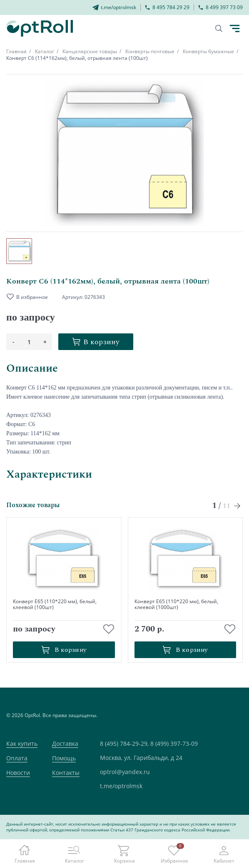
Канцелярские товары (90, 51)
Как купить (22, 743)
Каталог (45, 51)
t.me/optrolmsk (121, 786)
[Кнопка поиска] (219, 28)
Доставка (65, 743)
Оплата (17, 758)
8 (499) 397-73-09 (174, 743)
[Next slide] (238, 506)
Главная (16, 51)
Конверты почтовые (150, 51)
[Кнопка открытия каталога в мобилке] (234, 29)
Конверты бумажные (208, 51)
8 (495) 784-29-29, (124, 743)
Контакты (66, 773)
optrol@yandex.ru (125, 772)
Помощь (64, 758)
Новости (18, 773)
